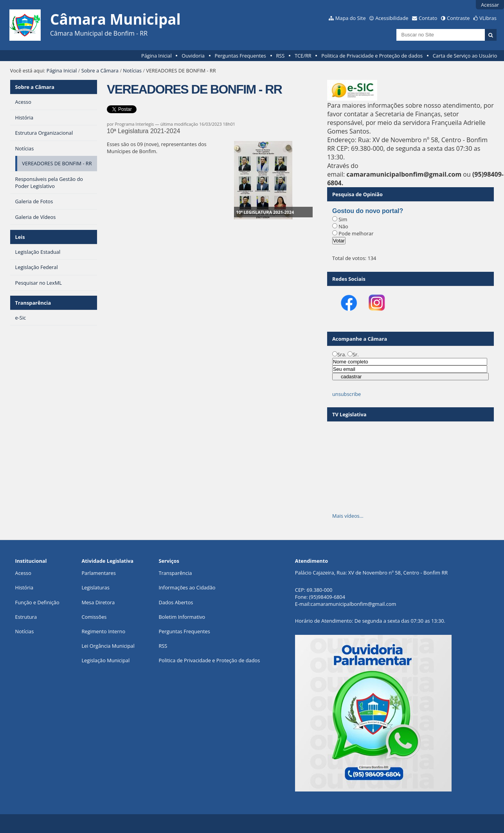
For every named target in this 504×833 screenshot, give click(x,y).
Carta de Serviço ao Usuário (465, 56)
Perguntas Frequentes (240, 56)
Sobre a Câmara (100, 70)
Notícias (132, 70)
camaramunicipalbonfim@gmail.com (353, 604)
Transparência (33, 303)
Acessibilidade (392, 18)
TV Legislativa (349, 414)
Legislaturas (95, 587)
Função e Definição (37, 602)
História (24, 587)
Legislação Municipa (105, 660)
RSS (280, 56)
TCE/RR (303, 56)
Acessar (490, 5)
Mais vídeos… (348, 516)
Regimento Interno (103, 631)
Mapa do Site (351, 18)
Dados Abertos (176, 602)
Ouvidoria (193, 56)
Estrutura (26, 617)
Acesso (23, 573)
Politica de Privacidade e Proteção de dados (372, 56)
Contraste (458, 18)
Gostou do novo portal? (368, 211)
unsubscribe (346, 394)
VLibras (488, 18)
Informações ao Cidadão (187, 587)
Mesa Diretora (98, 602)
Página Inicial (157, 56)
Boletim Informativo (182, 617)
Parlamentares (98, 573)
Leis (20, 237)
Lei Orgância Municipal (108, 646)
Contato (428, 18)
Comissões (94, 617)
